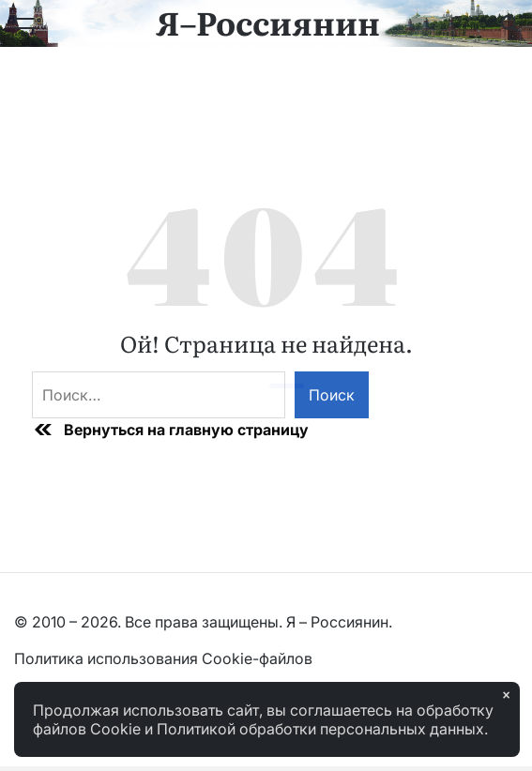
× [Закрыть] (507, 695)
